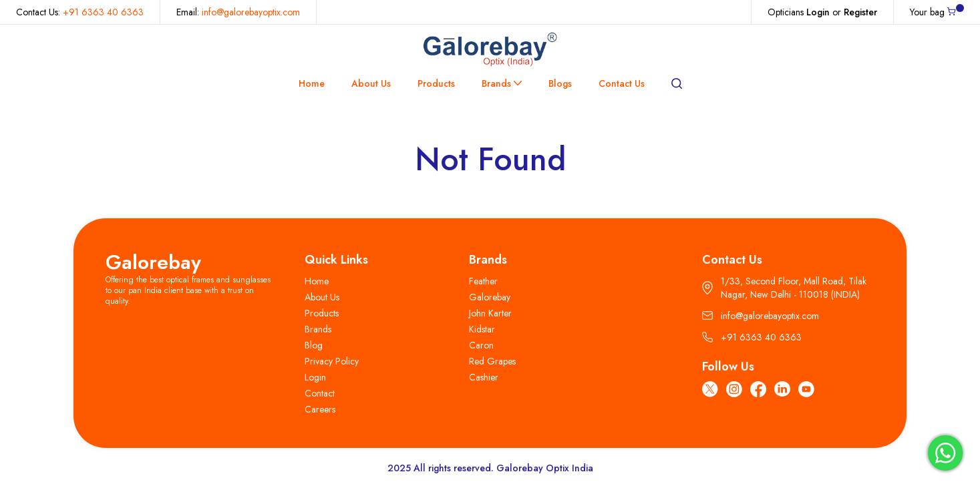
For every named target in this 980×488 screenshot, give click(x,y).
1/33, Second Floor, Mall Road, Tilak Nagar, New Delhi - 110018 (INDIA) (784, 288)
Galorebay (153, 262)
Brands (502, 83)
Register (860, 12)
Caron (481, 345)
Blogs (560, 83)
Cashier (484, 377)
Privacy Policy (332, 361)
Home (312, 83)
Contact (320, 393)
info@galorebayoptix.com (251, 12)
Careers (320, 409)
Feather (483, 281)
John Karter (490, 313)
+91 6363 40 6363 (103, 12)
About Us (371, 83)
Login (818, 12)
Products (436, 83)
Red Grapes (492, 361)
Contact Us (622, 83)
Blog (314, 345)
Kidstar (482, 329)
